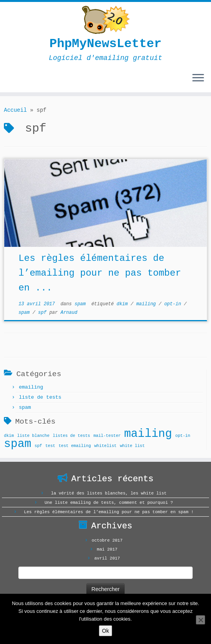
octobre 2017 (107, 540)
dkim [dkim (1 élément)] (9, 436)
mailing (148, 304)
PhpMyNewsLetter (105, 44)
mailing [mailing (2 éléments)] (148, 434)
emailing (31, 387)
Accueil (15, 110)
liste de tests (40, 397)
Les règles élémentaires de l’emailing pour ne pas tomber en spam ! (109, 512)
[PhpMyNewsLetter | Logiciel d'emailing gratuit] (105, 20)
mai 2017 (107, 549)
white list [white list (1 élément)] (132, 446)
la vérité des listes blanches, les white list (109, 493)
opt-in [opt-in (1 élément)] (183, 436)
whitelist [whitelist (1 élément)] (105, 446)
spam (81, 304)
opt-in (174, 304)
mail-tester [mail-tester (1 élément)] (107, 436)
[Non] (200, 620)
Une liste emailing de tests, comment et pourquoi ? (109, 503)
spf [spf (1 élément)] (38, 446)
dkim (123, 304)
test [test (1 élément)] (50, 446)
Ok (105, 631)
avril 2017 (107, 558)
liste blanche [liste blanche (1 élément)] (33, 436)
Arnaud (69, 313)
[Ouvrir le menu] (198, 78)
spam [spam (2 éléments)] (18, 444)
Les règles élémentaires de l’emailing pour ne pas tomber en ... (100, 273)
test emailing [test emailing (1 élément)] (75, 446)
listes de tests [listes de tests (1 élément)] (72, 436)
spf (44, 313)
